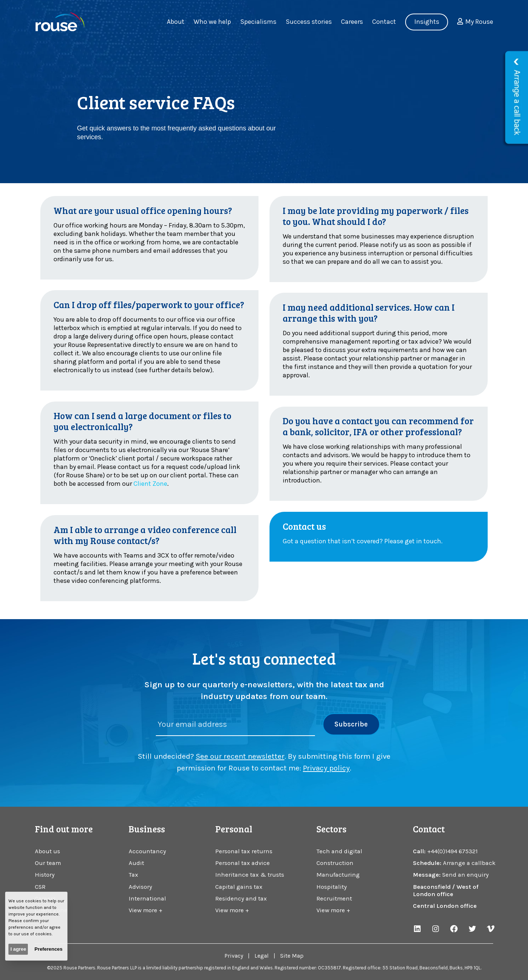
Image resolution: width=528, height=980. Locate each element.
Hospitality (332, 887)
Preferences (48, 949)
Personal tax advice (243, 863)
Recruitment (334, 898)
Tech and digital (339, 851)
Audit (136, 863)
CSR (40, 887)
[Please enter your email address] (236, 725)
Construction (335, 863)
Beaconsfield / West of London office (446, 890)
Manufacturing (338, 875)
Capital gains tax (239, 887)
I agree (18, 949)
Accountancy (147, 851)
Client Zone (150, 484)
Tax (133, 875)
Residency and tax (241, 898)
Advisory (140, 887)
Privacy (234, 956)
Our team (48, 863)
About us (47, 851)
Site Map (292, 956)
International (147, 898)
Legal (262, 956)
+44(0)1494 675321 (452, 851)
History (45, 875)
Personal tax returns (244, 851)
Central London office (445, 906)
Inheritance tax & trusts (250, 875)
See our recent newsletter (240, 756)
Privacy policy (326, 768)
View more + (146, 910)
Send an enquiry (465, 875)
